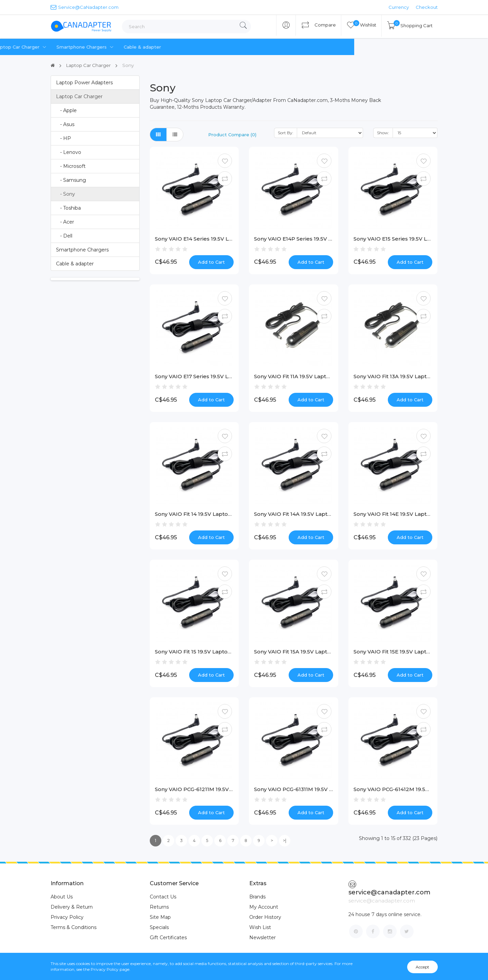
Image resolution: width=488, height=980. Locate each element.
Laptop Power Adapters (88, 47)
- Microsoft (71, 166)
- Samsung (71, 180)
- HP (64, 138)
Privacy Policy (67, 917)
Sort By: (286, 133)
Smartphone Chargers (220, 47)
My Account (264, 907)
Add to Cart (211, 262)
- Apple (66, 110)
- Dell (64, 236)
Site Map (160, 917)
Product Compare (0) (232, 135)
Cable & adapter (276, 47)
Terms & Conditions (74, 927)
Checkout (427, 7)
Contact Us (163, 897)
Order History (265, 917)
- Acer (65, 222)
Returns (159, 907)
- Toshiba (68, 208)
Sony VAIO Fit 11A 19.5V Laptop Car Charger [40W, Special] (330, 376)
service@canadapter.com (389, 888)
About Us (62, 897)
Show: (383, 133)
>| (285, 841)
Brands (257, 897)
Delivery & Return (72, 907)
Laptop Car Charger (156, 47)
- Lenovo (69, 152)
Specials (159, 927)
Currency (399, 7)
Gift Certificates (168, 938)
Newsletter (263, 938)
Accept (422, 967)
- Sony (66, 194)
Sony (131, 65)
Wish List (260, 927)
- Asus (65, 124)
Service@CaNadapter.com (85, 7)
